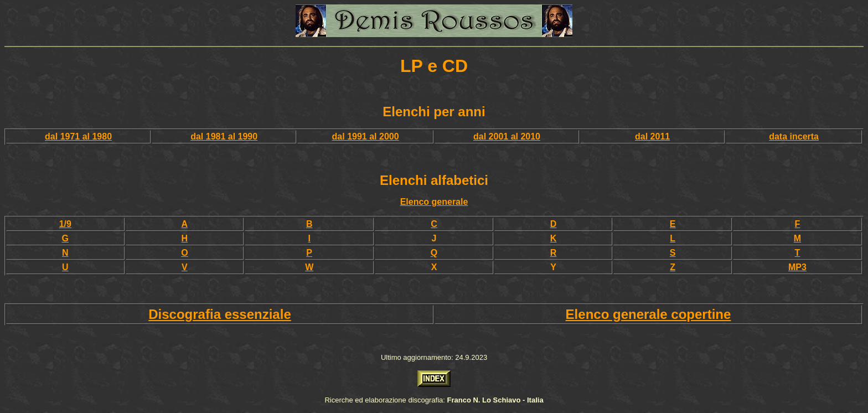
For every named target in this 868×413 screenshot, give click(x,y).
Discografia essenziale (219, 314)
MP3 (797, 267)
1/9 (65, 224)
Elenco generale (434, 202)
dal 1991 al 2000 (366, 136)
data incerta (794, 136)
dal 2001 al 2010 (507, 136)
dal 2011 (652, 136)
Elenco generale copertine (649, 314)
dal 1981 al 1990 (224, 136)
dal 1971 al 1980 (78, 136)
